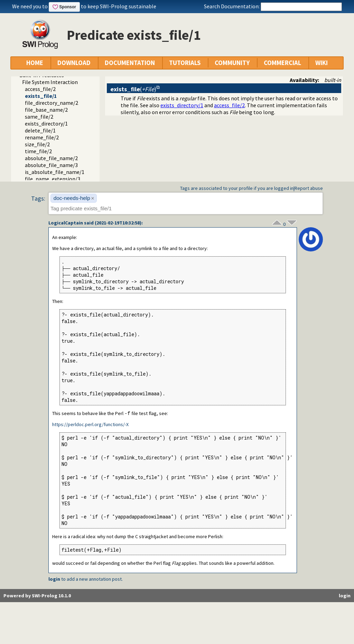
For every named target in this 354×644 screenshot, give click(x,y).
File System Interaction (50, 82)
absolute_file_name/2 (51, 158)
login (54, 579)
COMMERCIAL (282, 63)
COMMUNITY (232, 63)
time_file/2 (38, 151)
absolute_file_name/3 (51, 165)
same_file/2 (39, 117)
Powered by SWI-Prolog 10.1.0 (37, 596)
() (133, 89)
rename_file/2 (42, 137)
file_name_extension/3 (53, 179)
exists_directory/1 (46, 123)
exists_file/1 (41, 96)
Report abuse (309, 188)
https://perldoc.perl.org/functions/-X (90, 425)
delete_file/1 (40, 130)
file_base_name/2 (46, 110)
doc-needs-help (72, 198)
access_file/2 (40, 89)
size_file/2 (37, 144)
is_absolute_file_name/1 (55, 172)
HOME (35, 63)
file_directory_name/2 (52, 103)
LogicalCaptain (66, 223)
